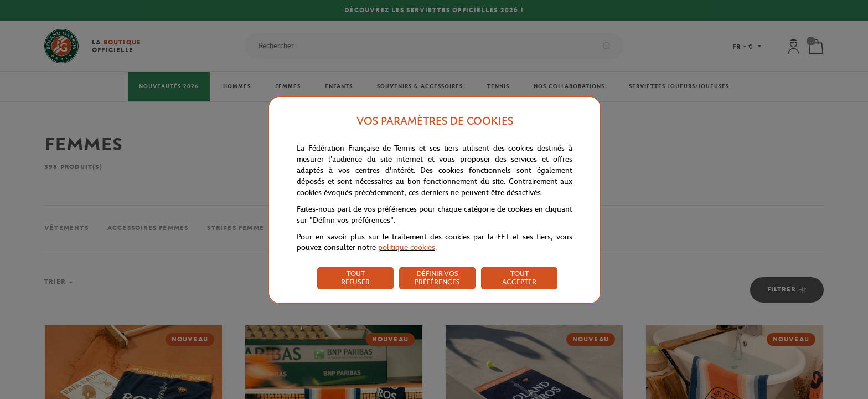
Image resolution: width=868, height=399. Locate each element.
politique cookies (407, 247)
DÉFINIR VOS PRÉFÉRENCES (437, 278)
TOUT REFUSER (355, 278)
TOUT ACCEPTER (519, 278)
